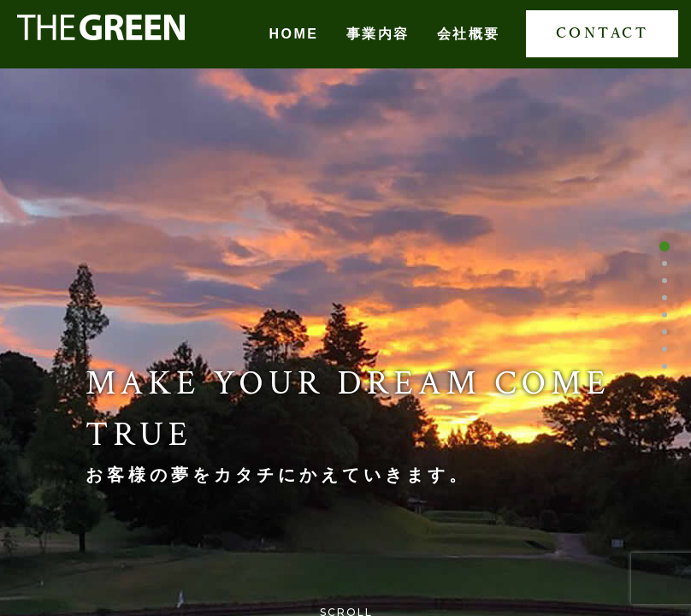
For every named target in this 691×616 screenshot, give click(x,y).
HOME (294, 34)
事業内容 (378, 34)
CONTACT (602, 33)
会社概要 (469, 34)
